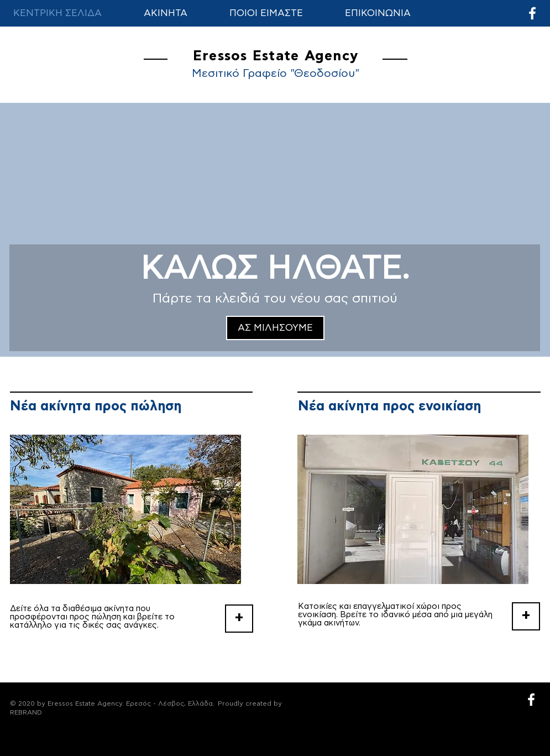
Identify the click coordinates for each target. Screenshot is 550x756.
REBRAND (26, 712)
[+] (239, 619)
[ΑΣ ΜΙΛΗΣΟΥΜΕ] (275, 328)
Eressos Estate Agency (276, 56)
